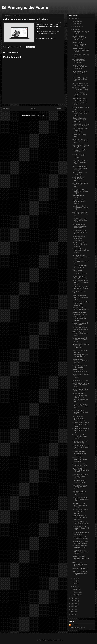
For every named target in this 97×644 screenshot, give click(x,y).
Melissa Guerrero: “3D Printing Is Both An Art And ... (80, 297)
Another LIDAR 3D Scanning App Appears (80, 371)
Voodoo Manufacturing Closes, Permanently (80, 277)
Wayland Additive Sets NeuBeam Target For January (80, 232)
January (75, 595)
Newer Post (7, 109)
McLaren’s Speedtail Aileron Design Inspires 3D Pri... (80, 334)
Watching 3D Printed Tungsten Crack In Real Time (81, 208)
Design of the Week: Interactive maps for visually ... (79, 202)
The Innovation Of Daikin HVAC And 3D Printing (80, 89)
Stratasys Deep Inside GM (81, 569)
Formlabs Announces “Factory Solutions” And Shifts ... (81, 528)
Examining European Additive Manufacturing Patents (80, 552)
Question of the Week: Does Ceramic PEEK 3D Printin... (80, 517)
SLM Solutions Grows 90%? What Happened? (81, 309)
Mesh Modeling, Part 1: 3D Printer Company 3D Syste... (81, 385)
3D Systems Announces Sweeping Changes (80, 547)
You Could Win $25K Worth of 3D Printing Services (80, 94)
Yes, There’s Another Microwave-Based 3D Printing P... (80, 505)
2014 (73, 612)
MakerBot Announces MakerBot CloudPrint (80, 313)
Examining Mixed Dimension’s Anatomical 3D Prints (81, 361)
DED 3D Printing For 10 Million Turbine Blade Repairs (80, 220)
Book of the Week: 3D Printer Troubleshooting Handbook (81, 470)
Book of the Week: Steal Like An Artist (80, 324)
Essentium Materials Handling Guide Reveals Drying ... (81, 257)
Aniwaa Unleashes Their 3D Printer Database (80, 390)
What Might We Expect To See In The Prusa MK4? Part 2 (81, 424)
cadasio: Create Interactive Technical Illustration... (80, 564)
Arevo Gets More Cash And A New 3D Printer (80, 465)
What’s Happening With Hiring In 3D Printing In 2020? (80, 340)
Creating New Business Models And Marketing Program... (80, 191)
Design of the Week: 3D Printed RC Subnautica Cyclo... (80, 499)
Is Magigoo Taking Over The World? (80, 151)
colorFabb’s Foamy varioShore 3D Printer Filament (80, 156)
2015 (73, 609)
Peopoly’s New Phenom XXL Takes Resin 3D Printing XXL (80, 168)
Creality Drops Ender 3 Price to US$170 (80, 366)
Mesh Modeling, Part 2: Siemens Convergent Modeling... (80, 245)
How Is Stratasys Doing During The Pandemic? (80, 328)
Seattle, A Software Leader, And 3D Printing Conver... (81, 50)
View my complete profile (77, 628)
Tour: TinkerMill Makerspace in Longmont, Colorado (80, 272)
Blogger (60, 640)
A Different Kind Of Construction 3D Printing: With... (78, 179)
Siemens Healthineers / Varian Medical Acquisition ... (80, 238)
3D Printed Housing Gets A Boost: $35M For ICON (80, 185)
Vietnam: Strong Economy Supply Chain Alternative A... (81, 346)
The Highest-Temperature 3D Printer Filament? (80, 542)
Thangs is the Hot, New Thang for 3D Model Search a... (80, 120)
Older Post (59, 109)
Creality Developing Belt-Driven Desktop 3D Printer (80, 162)
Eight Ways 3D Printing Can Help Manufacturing (81, 523)
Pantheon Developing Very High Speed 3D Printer (81, 288)
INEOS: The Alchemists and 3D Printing (80, 267)
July (74, 578)
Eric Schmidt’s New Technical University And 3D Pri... (79, 319)
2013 (73, 615)
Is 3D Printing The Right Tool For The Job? (80, 356)
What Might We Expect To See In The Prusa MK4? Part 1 (81, 431)
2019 (73, 598)
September (76, 27)
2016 (73, 606)
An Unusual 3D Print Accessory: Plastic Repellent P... (79, 61)
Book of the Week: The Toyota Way (80, 173)
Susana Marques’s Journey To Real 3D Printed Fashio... (79, 38)
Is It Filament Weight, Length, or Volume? (79, 481)
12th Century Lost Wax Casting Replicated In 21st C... (80, 487)
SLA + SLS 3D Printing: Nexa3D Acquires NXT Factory (80, 573)
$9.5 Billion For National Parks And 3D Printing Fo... (80, 214)
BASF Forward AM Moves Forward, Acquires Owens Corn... (81, 476)
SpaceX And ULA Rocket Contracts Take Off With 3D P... (81, 141)
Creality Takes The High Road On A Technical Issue (80, 79)
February (76, 592)
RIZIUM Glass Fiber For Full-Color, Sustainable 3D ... (80, 406)
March (75, 589)
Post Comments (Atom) (37, 115)
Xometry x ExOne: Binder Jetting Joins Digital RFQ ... (80, 73)
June (74, 581)
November (76, 21)
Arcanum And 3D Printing (80, 380)
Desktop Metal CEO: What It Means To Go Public (81, 125)
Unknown (74, 625)
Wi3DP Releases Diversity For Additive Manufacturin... (81, 130)
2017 (73, 604)
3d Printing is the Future (25, 7)
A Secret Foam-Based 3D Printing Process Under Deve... (80, 447)
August (75, 29)
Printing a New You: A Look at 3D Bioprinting (80, 538)
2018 (73, 601)
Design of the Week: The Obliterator (80, 351)
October (75, 24)
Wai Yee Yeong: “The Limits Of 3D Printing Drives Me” (80, 437)
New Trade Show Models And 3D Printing (80, 442)
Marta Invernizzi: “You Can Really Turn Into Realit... (81, 146)
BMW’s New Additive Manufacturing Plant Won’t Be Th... (80, 226)
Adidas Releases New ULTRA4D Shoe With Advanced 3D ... (80, 395)
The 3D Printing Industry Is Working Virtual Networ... (81, 376)
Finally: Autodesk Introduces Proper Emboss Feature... (79, 418)
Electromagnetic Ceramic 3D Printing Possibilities (81, 84)
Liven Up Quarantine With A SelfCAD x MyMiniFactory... (81, 304)
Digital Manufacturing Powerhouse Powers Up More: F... (81, 251)
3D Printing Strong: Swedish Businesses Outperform (80, 460)
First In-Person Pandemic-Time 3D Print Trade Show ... (81, 511)
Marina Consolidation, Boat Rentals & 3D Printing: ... (79, 493)
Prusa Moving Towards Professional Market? (80, 99)
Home (33, 109)
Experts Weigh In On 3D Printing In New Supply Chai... (80, 282)
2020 (73, 19)
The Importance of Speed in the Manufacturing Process (80, 114)
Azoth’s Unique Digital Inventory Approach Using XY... (79, 453)
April (74, 586)
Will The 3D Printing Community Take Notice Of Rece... (81, 558)
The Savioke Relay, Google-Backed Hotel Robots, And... (80, 67)
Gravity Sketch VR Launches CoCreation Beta (80, 412)
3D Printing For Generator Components (81, 533)
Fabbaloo (53, 33)
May (74, 584)
